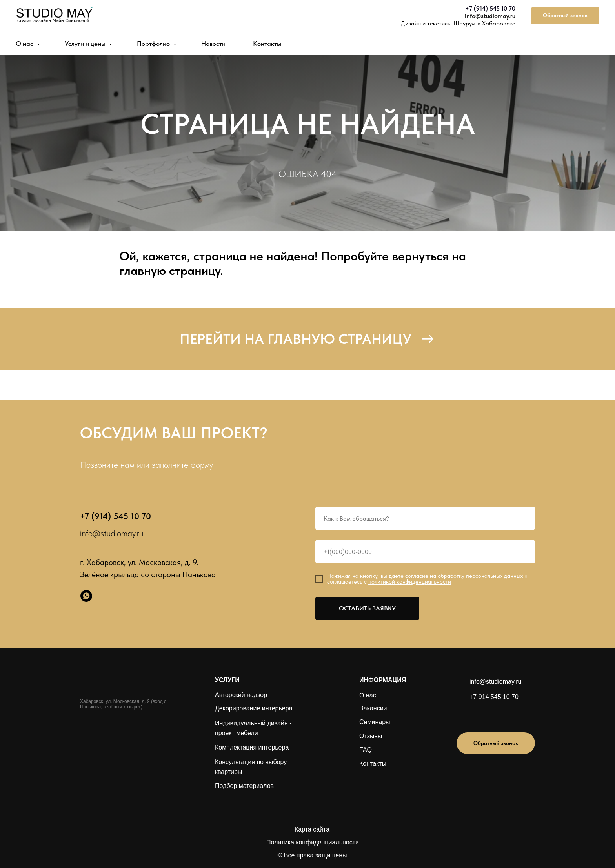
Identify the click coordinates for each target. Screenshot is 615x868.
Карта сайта (312, 829)
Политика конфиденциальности (313, 842)
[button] (565, 16)
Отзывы (371, 736)
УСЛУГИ (227, 680)
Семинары (375, 722)
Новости (213, 44)
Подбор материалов (244, 786)
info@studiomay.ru (490, 16)
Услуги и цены (86, 44)
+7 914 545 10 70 (494, 697)
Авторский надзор (241, 695)
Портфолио (154, 44)
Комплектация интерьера (252, 747)
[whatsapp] (86, 596)
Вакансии (373, 708)
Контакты (267, 44)
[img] (485, 715)
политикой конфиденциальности (410, 582)
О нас (25, 44)
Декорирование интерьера (254, 708)
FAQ (366, 750)
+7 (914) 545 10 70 (490, 8)
